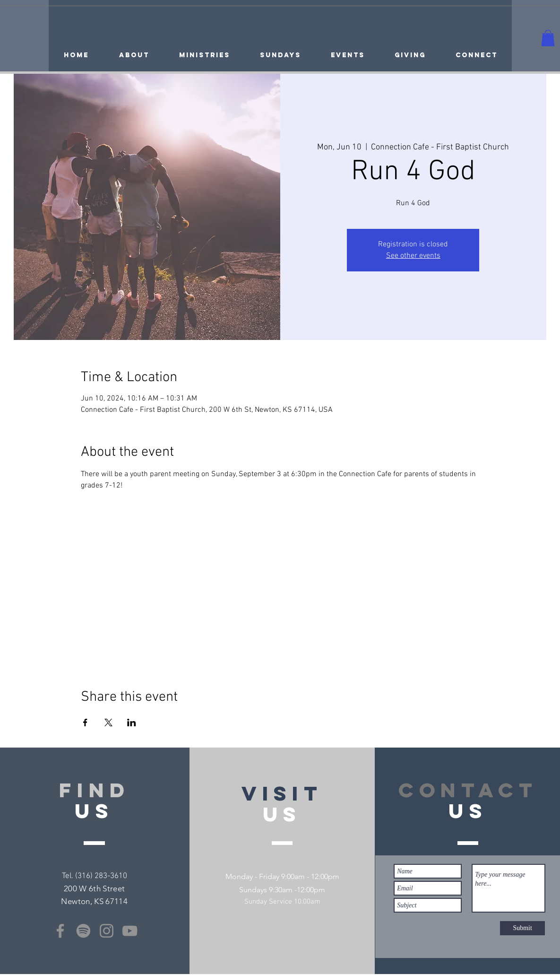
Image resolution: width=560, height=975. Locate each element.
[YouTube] (130, 931)
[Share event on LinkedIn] (132, 723)
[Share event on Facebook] (85, 723)
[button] (548, 38)
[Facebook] (60, 931)
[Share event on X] (108, 723)
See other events (413, 256)
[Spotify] (83, 931)
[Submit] (522, 928)
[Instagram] (107, 931)
